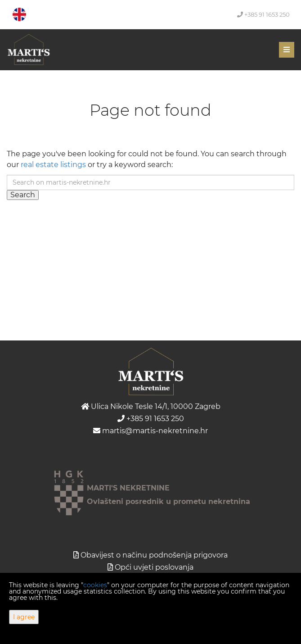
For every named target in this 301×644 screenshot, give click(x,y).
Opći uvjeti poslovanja (154, 567)
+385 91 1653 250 (263, 14)
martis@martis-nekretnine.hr (150, 431)
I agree (24, 617)
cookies (95, 585)
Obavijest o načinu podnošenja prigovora (154, 555)
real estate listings (53, 165)
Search (23, 195)
